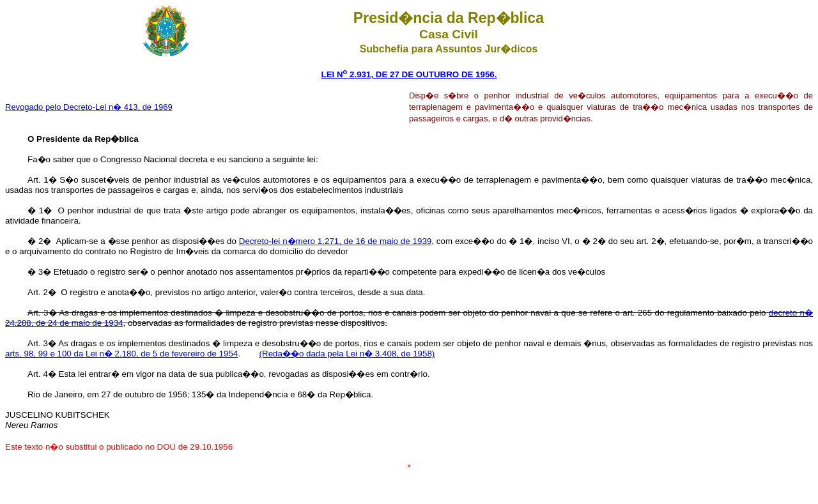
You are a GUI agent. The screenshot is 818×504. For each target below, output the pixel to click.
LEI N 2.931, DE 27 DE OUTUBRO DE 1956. (409, 74)
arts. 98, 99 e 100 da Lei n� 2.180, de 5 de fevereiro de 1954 (121, 354)
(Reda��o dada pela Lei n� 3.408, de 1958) (347, 354)
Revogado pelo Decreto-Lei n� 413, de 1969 (89, 107)
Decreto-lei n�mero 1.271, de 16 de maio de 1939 (335, 241)
